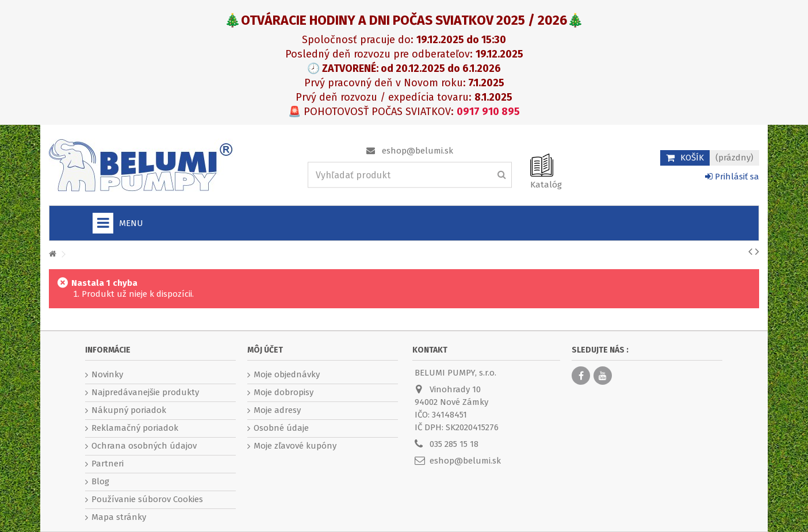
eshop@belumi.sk (418, 151)
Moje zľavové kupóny (295, 446)
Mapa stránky (119, 517)
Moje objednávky (287, 374)
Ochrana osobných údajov (144, 446)
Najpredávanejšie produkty (145, 392)
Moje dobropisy (284, 392)
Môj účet (265, 350)
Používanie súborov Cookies (147, 499)
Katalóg (546, 185)
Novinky (107, 374)
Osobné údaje (281, 428)
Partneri (108, 464)
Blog (100, 481)
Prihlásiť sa (732, 177)
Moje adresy (277, 410)
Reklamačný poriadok (135, 428)
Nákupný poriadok (129, 410)
